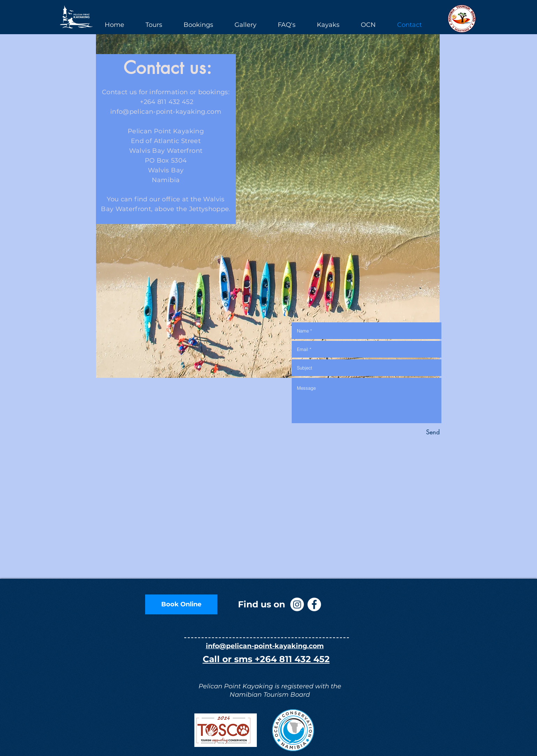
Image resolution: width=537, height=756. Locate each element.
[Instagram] (297, 604)
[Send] (433, 432)
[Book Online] (181, 604)
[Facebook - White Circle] (314, 604)
